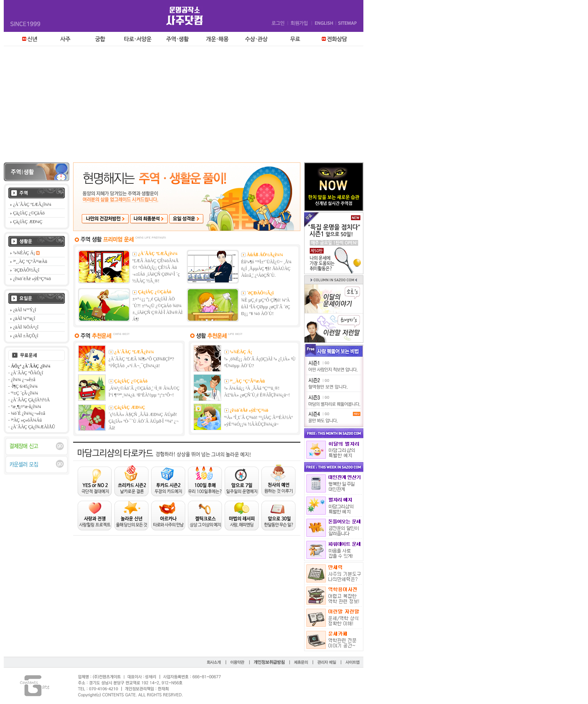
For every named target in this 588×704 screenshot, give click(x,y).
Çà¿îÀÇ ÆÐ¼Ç (130, 407)
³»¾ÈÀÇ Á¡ (241, 352)
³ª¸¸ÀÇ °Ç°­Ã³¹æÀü (247, 381)
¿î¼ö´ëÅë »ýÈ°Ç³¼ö (249, 410)
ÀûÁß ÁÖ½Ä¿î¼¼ (265, 255)
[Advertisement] (294, 106)
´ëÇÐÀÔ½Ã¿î (260, 293)
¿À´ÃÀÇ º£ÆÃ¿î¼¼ (158, 254)
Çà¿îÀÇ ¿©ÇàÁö (155, 292)
